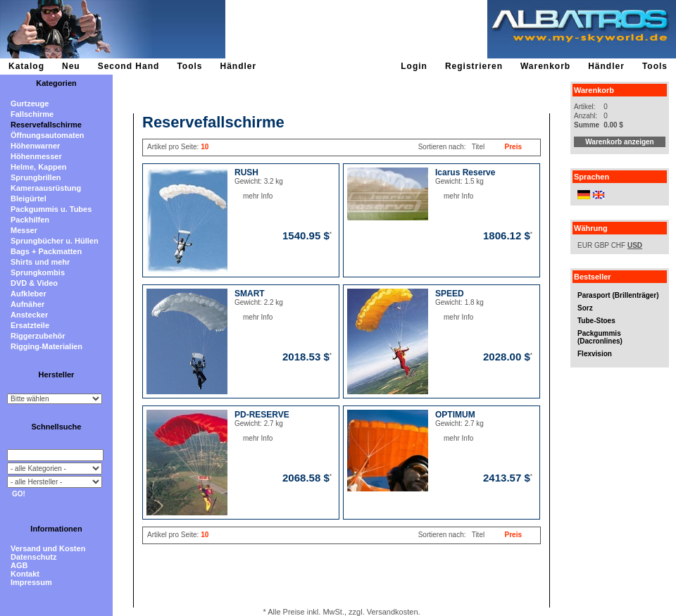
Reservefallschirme (46, 125)
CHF (619, 245)
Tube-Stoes (596, 321)
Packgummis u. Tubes (51, 209)
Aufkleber (29, 294)
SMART (250, 294)
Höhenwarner (35, 146)
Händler (238, 66)
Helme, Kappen (38, 167)
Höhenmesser (36, 156)
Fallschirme (32, 114)
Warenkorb (545, 66)
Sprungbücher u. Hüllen (55, 241)
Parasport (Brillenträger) (618, 295)
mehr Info (243, 196)
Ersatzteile (30, 325)
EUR (585, 245)
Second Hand (129, 66)
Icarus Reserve (465, 172)
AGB (19, 565)
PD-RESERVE (262, 415)
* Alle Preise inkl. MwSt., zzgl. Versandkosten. (341, 612)
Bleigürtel (29, 199)
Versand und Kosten (48, 548)
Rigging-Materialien (46, 346)
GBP (602, 245)
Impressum (31, 582)
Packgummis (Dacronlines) (600, 337)
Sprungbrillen (36, 177)
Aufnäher (27, 304)
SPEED (450, 294)
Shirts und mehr (40, 262)
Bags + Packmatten (46, 251)
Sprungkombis (38, 272)
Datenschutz (33, 557)
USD (635, 245)
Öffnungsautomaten (48, 135)
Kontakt (25, 574)
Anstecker (29, 315)
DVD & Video (34, 283)
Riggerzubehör (38, 336)
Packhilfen (30, 220)
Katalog (26, 66)
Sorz (585, 308)
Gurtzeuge (30, 103)
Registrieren (474, 66)
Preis (513, 147)
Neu (71, 66)
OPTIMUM (455, 415)
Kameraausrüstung (46, 188)
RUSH (246, 172)
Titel (478, 147)
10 (205, 147)
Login (414, 66)
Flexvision (595, 354)
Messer (24, 230)
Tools (189, 66)
